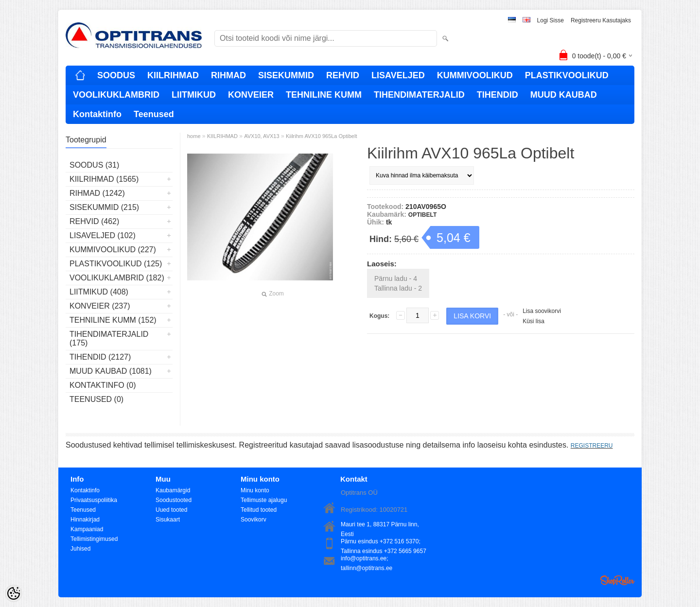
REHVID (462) (94, 221)
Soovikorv (254, 520)
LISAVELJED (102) (103, 235)
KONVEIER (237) (100, 306)
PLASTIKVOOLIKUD (567, 75)
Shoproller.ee (617, 580)
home (194, 136)
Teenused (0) (96, 399)
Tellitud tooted (259, 510)
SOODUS (116, 75)
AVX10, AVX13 (262, 136)
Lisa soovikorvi (542, 311)
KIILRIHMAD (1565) (104, 179)
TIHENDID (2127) (100, 357)
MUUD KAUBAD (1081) (111, 371)
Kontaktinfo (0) (103, 385)
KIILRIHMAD (173, 75)
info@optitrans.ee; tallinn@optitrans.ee (367, 559)
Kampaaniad (87, 529)
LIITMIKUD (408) (99, 292)
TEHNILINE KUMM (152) (113, 320)
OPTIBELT (422, 215)
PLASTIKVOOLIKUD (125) (116, 264)
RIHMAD (228, 75)
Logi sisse (551, 20)
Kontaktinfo (97, 114)
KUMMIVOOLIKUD (475, 75)
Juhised (80, 549)
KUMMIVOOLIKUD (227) (113, 250)
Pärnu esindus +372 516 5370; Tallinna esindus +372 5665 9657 (384, 542)
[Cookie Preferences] (14, 593)
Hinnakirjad (85, 520)
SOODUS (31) (94, 165)
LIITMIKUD (194, 95)
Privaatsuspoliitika (94, 500)
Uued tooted (171, 510)
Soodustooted (174, 500)
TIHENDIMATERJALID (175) (109, 338)
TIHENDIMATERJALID (419, 95)
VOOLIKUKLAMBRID (116, 95)
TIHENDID (498, 95)
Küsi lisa (534, 321)
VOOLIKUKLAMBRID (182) (117, 278)
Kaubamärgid (173, 490)
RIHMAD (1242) (97, 193)
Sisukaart (168, 520)
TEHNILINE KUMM (324, 95)
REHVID (343, 75)
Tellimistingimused (94, 539)
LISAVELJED (398, 75)
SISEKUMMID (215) (104, 207)
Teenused (154, 114)
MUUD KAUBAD (564, 95)
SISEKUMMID (286, 75)
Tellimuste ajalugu (264, 500)
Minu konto (255, 490)
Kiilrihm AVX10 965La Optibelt (322, 136)
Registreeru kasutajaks (601, 20)
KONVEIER (251, 95)
